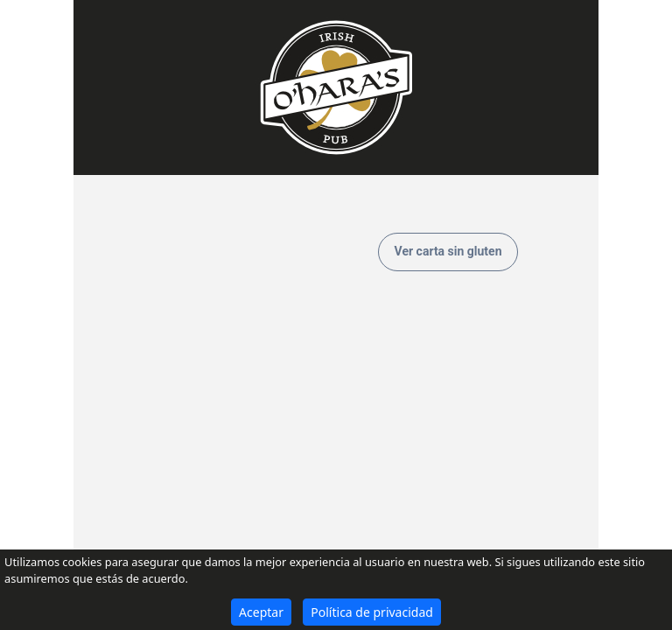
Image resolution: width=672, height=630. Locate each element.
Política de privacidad (372, 612)
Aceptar (261, 612)
